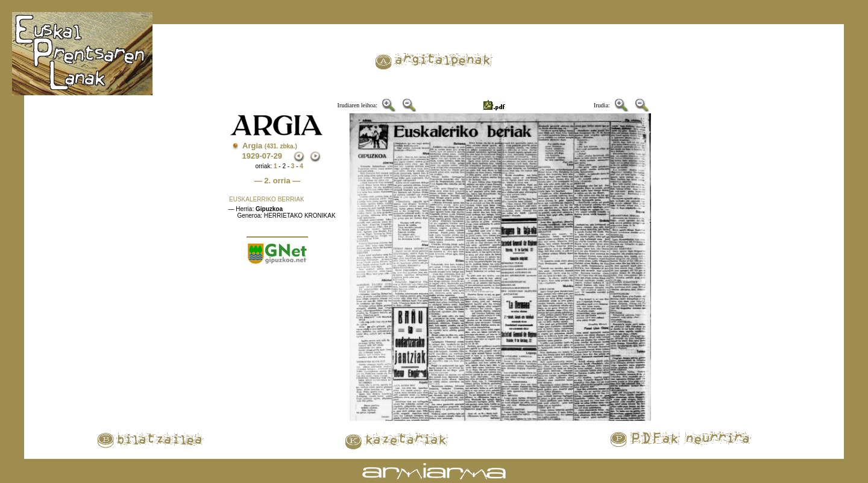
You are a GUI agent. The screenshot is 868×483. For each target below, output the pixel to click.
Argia (270, 146)
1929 (250, 156)
